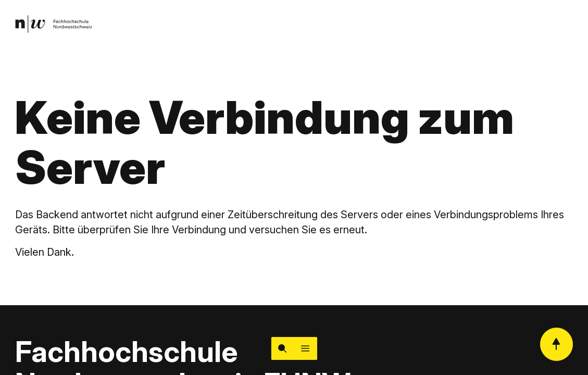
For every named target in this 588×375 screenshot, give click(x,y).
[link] (54, 24)
